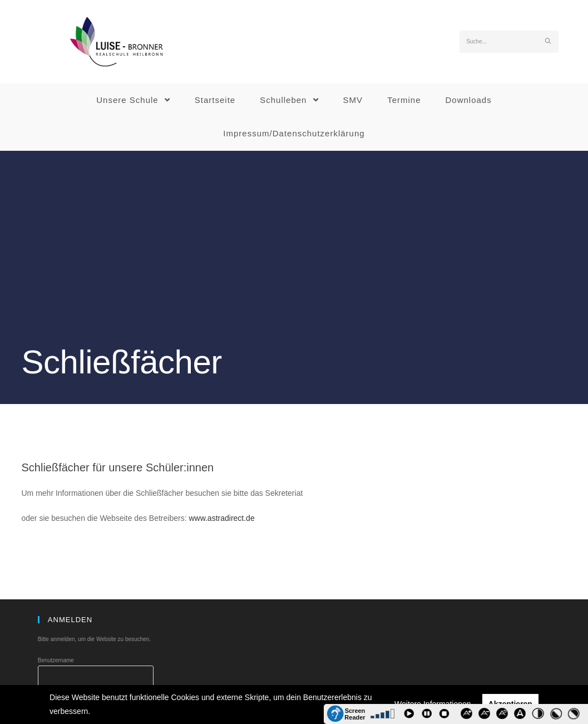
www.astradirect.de (221, 518)
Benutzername (56, 660)
